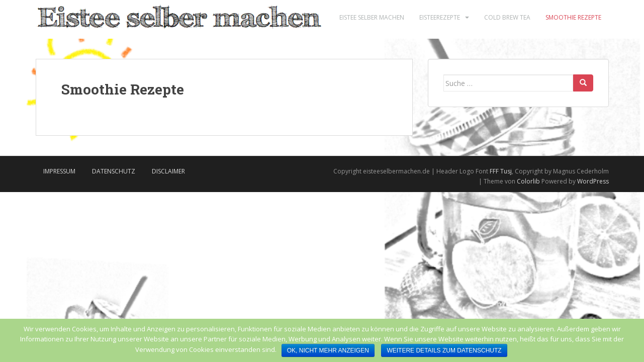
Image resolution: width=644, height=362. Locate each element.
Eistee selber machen (372, 17)
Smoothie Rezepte (573, 17)
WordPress (593, 181)
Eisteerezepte (440, 17)
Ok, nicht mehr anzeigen (328, 350)
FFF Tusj (501, 171)
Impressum (59, 171)
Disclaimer (168, 171)
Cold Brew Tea (507, 17)
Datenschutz (114, 171)
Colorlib (528, 181)
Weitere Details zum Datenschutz (444, 350)
